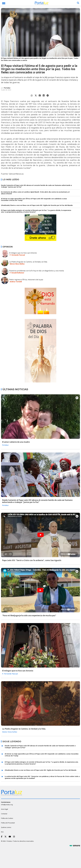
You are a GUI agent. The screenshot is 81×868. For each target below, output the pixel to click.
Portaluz (7, 88)
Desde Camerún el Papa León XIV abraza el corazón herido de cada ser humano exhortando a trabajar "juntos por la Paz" (36, 186)
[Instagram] (14, 837)
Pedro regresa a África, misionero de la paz (26, 280)
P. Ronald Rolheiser (17, 273)
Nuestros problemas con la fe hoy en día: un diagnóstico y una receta (36, 271)
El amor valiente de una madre (16, 442)
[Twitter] (6, 837)
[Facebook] (2, 837)
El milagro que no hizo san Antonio (23, 253)
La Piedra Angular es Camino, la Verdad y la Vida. (28, 262)
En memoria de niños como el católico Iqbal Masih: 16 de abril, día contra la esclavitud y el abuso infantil (35, 193)
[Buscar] (78, 3)
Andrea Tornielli (16, 282)
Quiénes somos (6, 827)
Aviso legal (4, 809)
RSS (2, 832)
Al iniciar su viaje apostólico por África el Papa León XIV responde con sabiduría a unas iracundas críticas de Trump (34, 199)
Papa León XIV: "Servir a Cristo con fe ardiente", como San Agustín (32, 560)
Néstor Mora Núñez (17, 264)
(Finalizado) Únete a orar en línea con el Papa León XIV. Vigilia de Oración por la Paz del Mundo (37, 205)
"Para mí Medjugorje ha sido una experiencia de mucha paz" (29, 615)
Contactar (4, 814)
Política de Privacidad (8, 823)
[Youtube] (10, 837)
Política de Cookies (7, 818)
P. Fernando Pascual (17, 255)
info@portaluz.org (7, 805)
